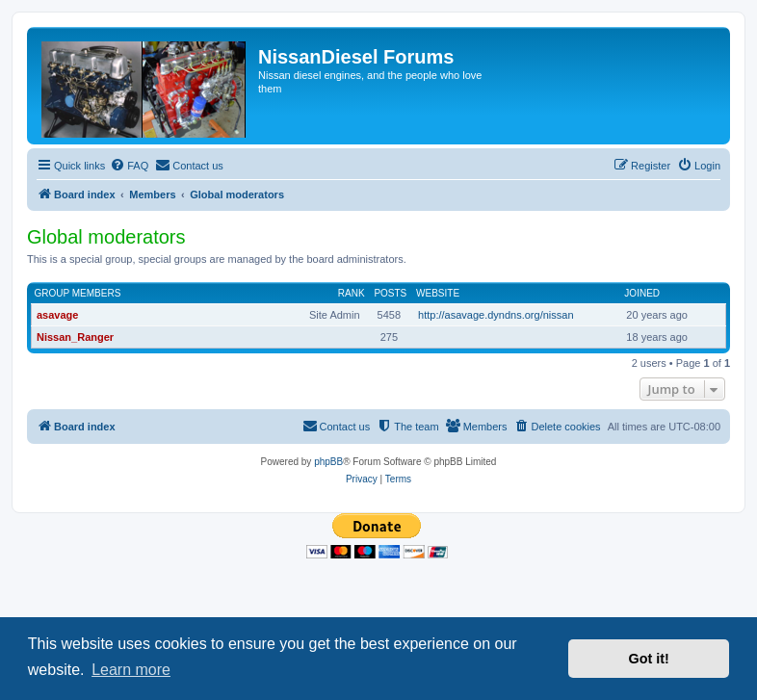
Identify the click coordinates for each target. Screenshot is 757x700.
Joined (642, 293)
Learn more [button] (131, 670)
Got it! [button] (649, 659)
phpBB (328, 462)
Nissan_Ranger (75, 337)
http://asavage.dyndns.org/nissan (496, 315)
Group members (78, 293)
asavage (57, 315)
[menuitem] (129, 166)
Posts (390, 293)
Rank (352, 293)
